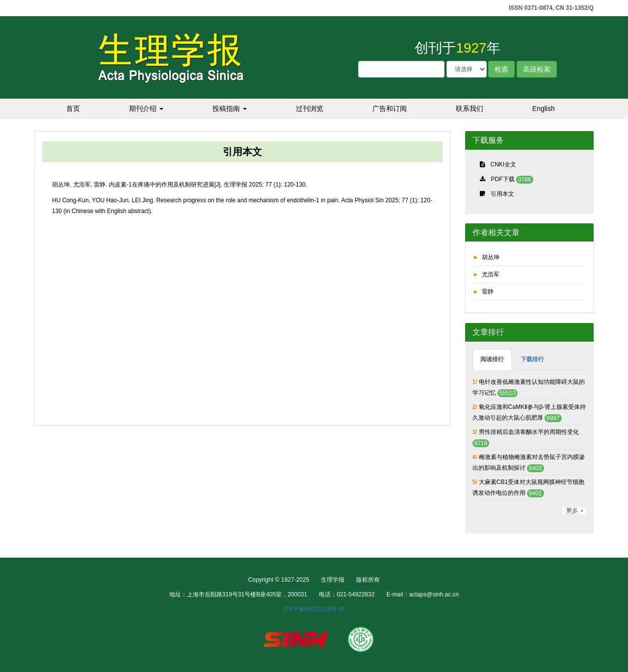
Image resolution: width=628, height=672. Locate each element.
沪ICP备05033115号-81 (314, 609)
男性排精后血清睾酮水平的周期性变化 (529, 432)
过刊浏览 (310, 108)
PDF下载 (503, 179)
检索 (501, 69)
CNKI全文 (504, 164)
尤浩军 (491, 274)
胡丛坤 (491, 257)
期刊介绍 (146, 108)
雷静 (488, 292)
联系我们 (470, 108)
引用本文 (502, 194)
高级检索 (537, 69)
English (544, 108)
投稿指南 (230, 108)
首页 (73, 108)
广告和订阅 (390, 108)
